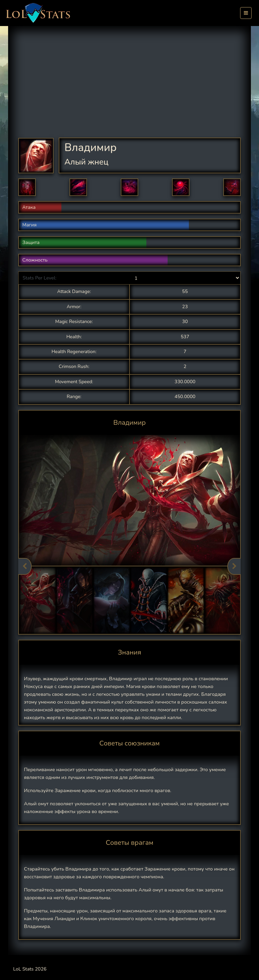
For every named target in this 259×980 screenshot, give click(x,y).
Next (234, 566)
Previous (25, 566)
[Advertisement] (135, 87)
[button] (27, 187)
